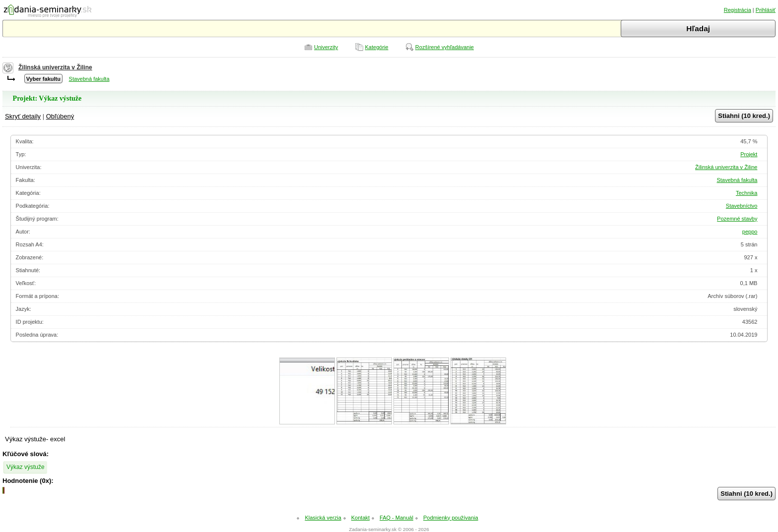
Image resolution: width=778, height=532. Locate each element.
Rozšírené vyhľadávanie (445, 47)
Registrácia (738, 10)
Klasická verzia (323, 518)
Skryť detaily (23, 116)
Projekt (749, 154)
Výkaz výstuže (26, 467)
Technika (746, 193)
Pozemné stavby (737, 219)
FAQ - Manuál (396, 518)
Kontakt (360, 518)
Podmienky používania (451, 518)
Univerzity (326, 47)
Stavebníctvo (742, 206)
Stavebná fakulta (89, 79)
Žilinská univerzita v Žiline (55, 67)
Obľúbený (60, 116)
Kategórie (377, 47)
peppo (750, 232)
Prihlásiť (766, 10)
